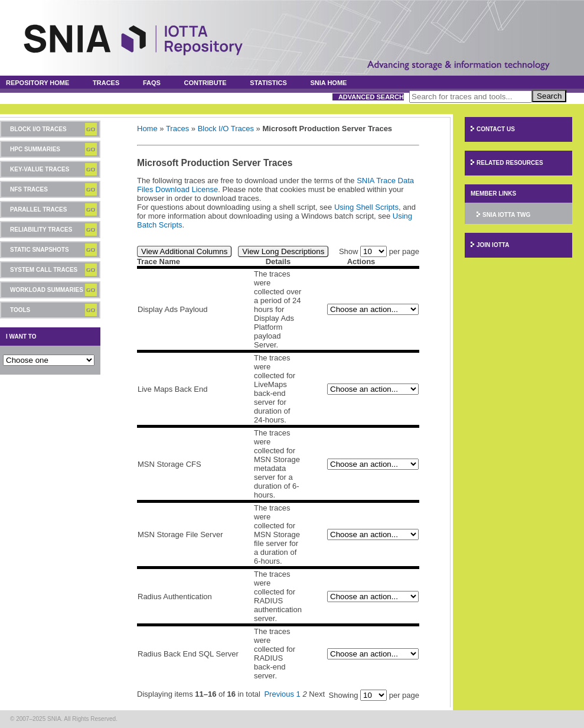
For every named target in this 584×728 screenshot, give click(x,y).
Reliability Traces (41, 230)
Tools (20, 310)
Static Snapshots (40, 250)
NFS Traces (29, 189)
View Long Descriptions (283, 251)
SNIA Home (329, 83)
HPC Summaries (35, 149)
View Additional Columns (184, 251)
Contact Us (496, 129)
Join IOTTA (493, 245)
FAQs (152, 83)
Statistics (268, 83)
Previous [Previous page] (279, 694)
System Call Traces (44, 270)
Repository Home (37, 83)
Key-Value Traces (40, 169)
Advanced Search (371, 97)
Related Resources (510, 163)
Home (147, 129)
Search (549, 96)
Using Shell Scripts (366, 207)
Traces (106, 83)
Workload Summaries (47, 290)
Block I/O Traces (38, 129)
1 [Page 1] (298, 694)
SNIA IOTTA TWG (506, 215)
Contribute (205, 83)
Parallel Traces (38, 209)
